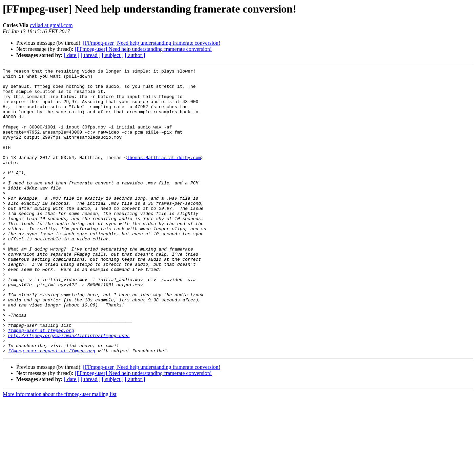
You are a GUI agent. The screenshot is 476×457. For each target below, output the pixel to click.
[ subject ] (113, 55)
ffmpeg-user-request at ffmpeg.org (52, 408)
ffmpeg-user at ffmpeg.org (41, 383)
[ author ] (135, 55)
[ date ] (72, 55)
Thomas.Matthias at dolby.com (164, 176)
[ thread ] (91, 55)
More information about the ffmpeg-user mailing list (60, 451)
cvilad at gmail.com (51, 25)
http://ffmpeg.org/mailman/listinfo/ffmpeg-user (69, 389)
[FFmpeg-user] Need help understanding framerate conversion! (152, 43)
